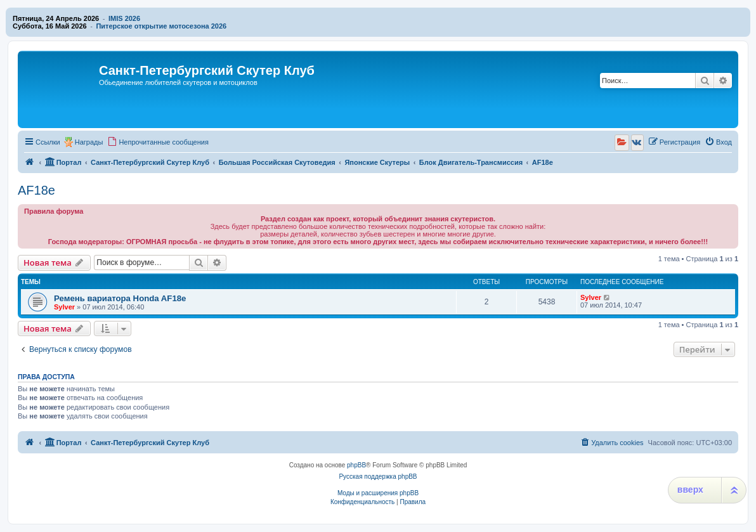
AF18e (36, 190)
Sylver (64, 307)
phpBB (356, 465)
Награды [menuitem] (89, 142)
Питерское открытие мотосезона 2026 (161, 26)
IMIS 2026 (124, 18)
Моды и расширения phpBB (378, 493)
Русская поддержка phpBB (378, 477)
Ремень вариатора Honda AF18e (120, 298)
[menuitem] (158, 142)
